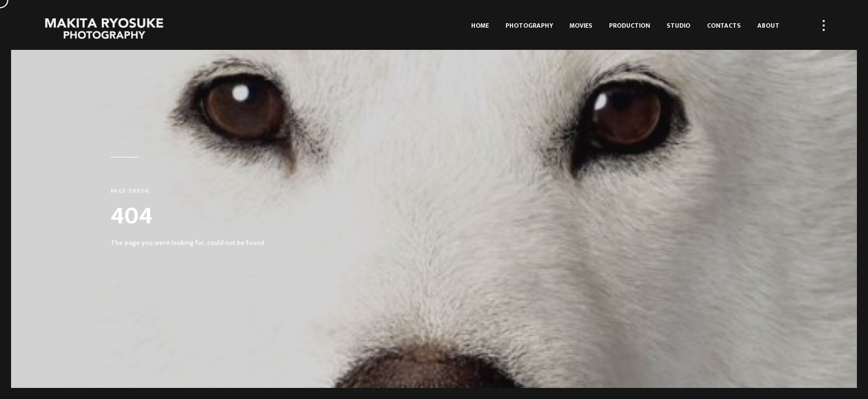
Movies (581, 25)
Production (629, 25)
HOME (480, 25)
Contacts (724, 25)
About (768, 25)
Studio (678, 25)
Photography (529, 25)
